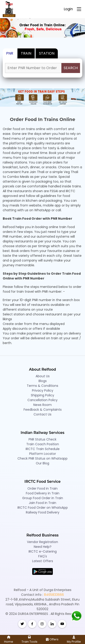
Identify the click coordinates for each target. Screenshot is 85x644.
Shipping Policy (42, 395)
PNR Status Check (42, 439)
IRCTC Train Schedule (43, 449)
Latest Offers (43, 561)
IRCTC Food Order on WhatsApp (43, 508)
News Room (42, 405)
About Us (43, 376)
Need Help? (43, 547)
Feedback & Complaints (43, 410)
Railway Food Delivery (43, 512)
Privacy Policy (43, 390)
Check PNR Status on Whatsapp (42, 458)
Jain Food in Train (42, 503)
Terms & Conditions (42, 386)
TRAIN (26, 53)
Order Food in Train (42, 488)
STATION (47, 53)
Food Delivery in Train (43, 493)
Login (68, 9)
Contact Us (42, 414)
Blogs (43, 381)
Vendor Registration (42, 542)
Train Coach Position (43, 444)
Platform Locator (43, 454)
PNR (10, 53)
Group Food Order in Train (43, 498)
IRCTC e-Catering (43, 551)
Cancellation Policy (42, 400)
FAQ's (43, 556)
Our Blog (42, 463)
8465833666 (54, 595)
